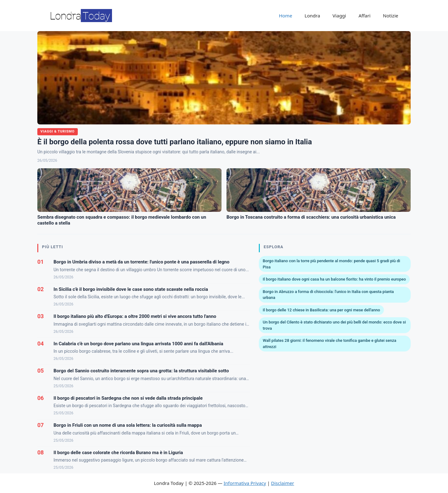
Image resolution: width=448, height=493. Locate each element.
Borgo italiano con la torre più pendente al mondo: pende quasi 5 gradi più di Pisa (331, 264)
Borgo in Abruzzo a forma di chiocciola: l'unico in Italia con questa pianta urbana (328, 295)
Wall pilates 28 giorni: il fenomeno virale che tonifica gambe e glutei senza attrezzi (329, 344)
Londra (312, 16)
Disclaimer (282, 483)
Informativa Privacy (245, 483)
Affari (364, 16)
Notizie (391, 16)
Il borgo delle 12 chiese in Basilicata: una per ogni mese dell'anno (321, 310)
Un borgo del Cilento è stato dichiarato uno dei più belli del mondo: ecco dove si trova (334, 325)
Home (285, 16)
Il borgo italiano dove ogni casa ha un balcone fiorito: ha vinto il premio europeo (334, 279)
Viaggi (339, 16)
